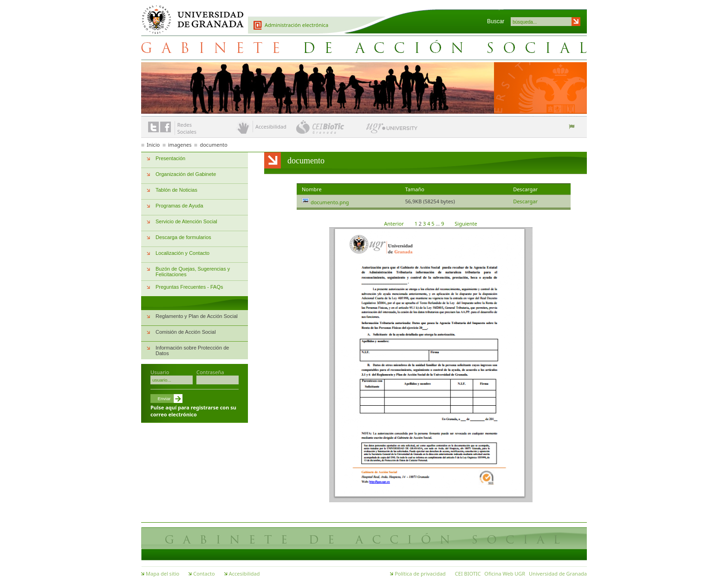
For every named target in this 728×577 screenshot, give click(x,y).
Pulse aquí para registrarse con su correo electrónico (193, 411)
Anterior (394, 224)
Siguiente (466, 224)
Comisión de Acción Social (186, 332)
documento (213, 145)
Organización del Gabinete (186, 174)
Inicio (153, 145)
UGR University (392, 130)
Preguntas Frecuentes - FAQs (189, 287)
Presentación (170, 158)
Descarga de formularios (183, 237)
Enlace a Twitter (153, 127)
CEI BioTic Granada (330, 127)
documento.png (330, 202)
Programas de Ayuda (179, 206)
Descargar (525, 201)
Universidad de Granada (189, 14)
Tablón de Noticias (176, 190)
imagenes (180, 145)
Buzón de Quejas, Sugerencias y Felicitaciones (193, 272)
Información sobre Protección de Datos (192, 350)
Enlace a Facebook (166, 127)
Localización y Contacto (182, 253)
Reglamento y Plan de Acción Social (197, 316)
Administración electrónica (296, 25)
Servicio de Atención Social (186, 221)
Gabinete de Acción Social (364, 47)
